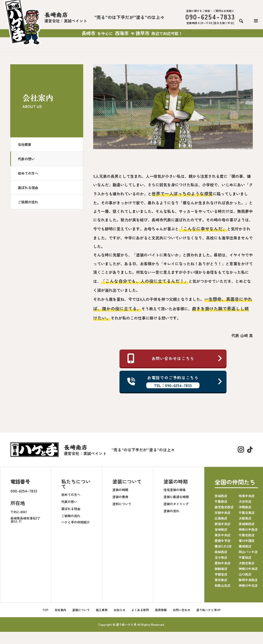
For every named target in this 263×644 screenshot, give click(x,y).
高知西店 (221, 552)
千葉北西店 (247, 535)
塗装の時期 (120, 490)
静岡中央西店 (248, 580)
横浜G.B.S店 (223, 546)
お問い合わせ (181, 610)
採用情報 (161, 610)
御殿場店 (221, 569)
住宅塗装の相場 (175, 490)
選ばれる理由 (28, 188)
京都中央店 (222, 513)
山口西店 (245, 574)
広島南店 (221, 518)
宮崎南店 (221, 529)
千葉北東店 (247, 513)
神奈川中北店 (248, 585)
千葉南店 (221, 501)
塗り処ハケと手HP (209, 610)
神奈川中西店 (248, 529)
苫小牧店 (221, 557)
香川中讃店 (247, 541)
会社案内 (60, 610)
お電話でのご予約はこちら (175, 381)
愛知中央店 (222, 563)
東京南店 (221, 580)
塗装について (127, 481)
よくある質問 (140, 610)
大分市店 (245, 501)
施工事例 (102, 610)
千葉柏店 (245, 557)
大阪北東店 (247, 563)
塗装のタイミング (176, 504)
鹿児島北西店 (224, 507)
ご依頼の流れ (28, 202)
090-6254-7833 (24, 491)
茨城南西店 (247, 524)
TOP (45, 610)
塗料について (122, 504)
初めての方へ (28, 173)
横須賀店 (245, 546)
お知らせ (119, 610)
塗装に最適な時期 (176, 497)
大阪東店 (245, 518)
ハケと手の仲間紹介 (76, 522)
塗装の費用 (120, 497)
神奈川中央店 (248, 569)
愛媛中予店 (222, 541)
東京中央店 (222, 535)
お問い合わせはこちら (175, 358)
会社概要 (25, 144)
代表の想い (26, 159)
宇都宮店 (221, 574)
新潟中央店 (222, 524)
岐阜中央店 (247, 496)
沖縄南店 (245, 507)
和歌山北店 (222, 585)
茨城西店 (221, 496)
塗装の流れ (171, 511)
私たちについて (76, 484)
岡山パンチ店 (248, 552)
